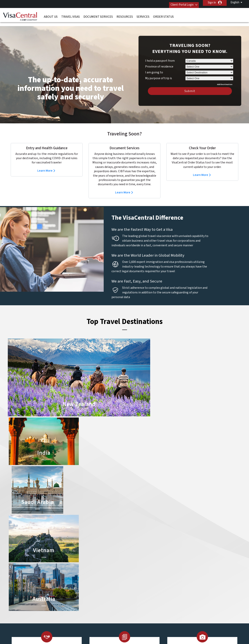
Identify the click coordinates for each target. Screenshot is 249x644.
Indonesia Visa (134, 576)
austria (101, 559)
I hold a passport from (160, 55)
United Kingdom (83, 598)
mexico (101, 581)
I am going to (154, 67)
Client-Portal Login (179, 3)
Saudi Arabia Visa (136, 581)
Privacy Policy (112, 611)
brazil (100, 563)
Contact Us (185, 563)
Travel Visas (71, 15)
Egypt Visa (132, 585)
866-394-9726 (186, 559)
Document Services (98, 15)
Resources (125, 15)
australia (78, 559)
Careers (179, 611)
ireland (77, 581)
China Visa (132, 559)
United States (105, 598)
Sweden (78, 589)
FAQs (94, 611)
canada (77, 567)
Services (143, 15)
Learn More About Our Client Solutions (61, 611)
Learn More (45, 165)
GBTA (182, 630)
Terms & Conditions (139, 611)
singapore (102, 589)
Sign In (212, 3)
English (235, 2)
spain (76, 594)
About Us (51, 15)
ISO (67, 630)
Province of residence (159, 61)
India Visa (131, 563)
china (100, 567)
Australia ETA (134, 572)
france (77, 576)
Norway (101, 585)
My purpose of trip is (159, 72)
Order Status (163, 15)
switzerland (103, 594)
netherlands (81, 585)
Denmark (78, 572)
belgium (78, 563)
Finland (101, 572)
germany (102, 576)
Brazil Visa (132, 567)
